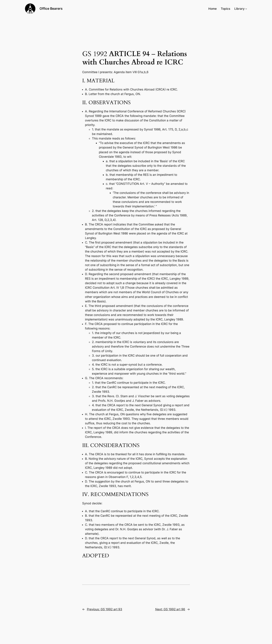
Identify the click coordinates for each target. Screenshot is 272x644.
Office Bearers (51, 9)
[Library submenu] (246, 9)
